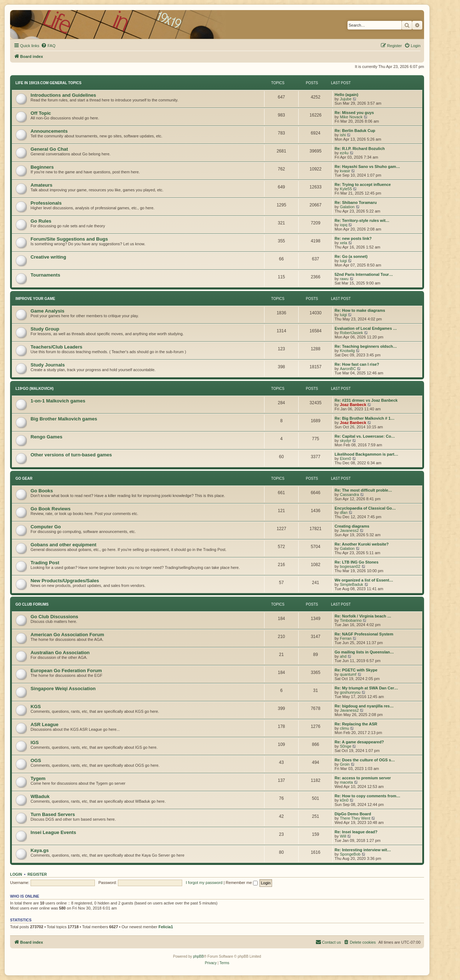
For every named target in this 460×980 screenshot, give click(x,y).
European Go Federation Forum (66, 671)
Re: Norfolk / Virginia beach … (363, 616)
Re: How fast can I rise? (357, 364)
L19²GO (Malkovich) (34, 389)
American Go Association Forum (67, 635)
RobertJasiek (351, 333)
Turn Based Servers (53, 814)
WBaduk (40, 796)
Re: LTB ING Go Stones (356, 562)
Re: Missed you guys (354, 113)
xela (344, 243)
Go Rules (41, 221)
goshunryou (350, 692)
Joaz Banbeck (353, 405)
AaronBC (348, 369)
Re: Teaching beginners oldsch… (366, 346)
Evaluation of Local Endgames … (366, 328)
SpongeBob (350, 854)
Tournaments (45, 275)
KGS (36, 706)
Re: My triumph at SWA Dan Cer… (366, 688)
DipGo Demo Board (353, 814)
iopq (344, 225)
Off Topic (41, 113)
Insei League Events (53, 832)
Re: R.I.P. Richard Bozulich (360, 149)
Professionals (46, 203)
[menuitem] (48, 46)
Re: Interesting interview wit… (363, 850)
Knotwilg (348, 351)
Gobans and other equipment (63, 545)
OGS (36, 760)
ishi (343, 135)
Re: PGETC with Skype (356, 670)
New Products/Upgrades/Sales (65, 581)
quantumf (348, 674)
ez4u (344, 153)
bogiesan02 (350, 566)
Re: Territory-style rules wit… (362, 220)
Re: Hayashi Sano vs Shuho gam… (367, 167)
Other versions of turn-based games (71, 455)
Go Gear (24, 478)
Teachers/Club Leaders (56, 347)
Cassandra (349, 494)
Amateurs (42, 185)
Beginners (42, 167)
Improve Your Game (35, 299)
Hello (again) (346, 95)
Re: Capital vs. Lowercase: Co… (365, 436)
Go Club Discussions (54, 617)
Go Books (42, 491)
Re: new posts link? (353, 238)
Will (343, 836)
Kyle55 (346, 189)
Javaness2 (349, 530)
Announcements (49, 131)
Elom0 (346, 459)
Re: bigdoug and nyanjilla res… (364, 706)
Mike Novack (351, 117)
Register (37, 874)
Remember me (242, 883)
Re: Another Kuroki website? (362, 544)
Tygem (38, 778)
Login (16, 874)
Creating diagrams (352, 526)
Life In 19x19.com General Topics (49, 83)
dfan (344, 512)
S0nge (346, 746)
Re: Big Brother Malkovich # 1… (365, 418)
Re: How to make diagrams (360, 310)
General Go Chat (49, 149)
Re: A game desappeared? (359, 742)
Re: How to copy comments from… (367, 796)
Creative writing (48, 257)
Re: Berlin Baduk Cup (355, 131)
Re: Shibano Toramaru (356, 202)
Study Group (45, 329)
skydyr (346, 441)
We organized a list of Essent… (364, 580)
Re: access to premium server (363, 778)
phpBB (198, 956)
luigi (344, 261)
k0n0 (344, 800)
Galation (347, 207)
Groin (345, 764)
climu (345, 728)
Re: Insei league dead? (356, 832)
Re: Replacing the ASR (356, 724)
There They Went (355, 818)
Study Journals (48, 365)
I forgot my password (204, 883)
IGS (35, 742)
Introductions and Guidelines (63, 95)
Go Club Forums (32, 604)
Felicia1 (166, 927)
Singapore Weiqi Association (63, 689)
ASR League (45, 724)
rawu (344, 279)
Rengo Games (47, 437)
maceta (346, 782)
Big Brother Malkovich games (64, 419)
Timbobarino (351, 620)
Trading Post (45, 563)
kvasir (345, 171)
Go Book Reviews (50, 509)
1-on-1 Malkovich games (58, 401)
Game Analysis (47, 311)
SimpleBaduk (352, 584)
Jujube (346, 99)
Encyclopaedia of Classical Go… (365, 508)
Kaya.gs (40, 850)
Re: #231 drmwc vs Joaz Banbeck (366, 400)
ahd (343, 656)
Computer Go (46, 527)
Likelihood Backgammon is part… (366, 454)
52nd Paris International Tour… (364, 274)
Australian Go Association (60, 653)
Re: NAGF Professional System (364, 634)
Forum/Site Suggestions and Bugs (69, 239)
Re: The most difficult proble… (363, 490)
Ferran (346, 638)
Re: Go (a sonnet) (351, 256)
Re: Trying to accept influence (363, 184)
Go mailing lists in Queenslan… (364, 652)
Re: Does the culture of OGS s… (365, 760)
